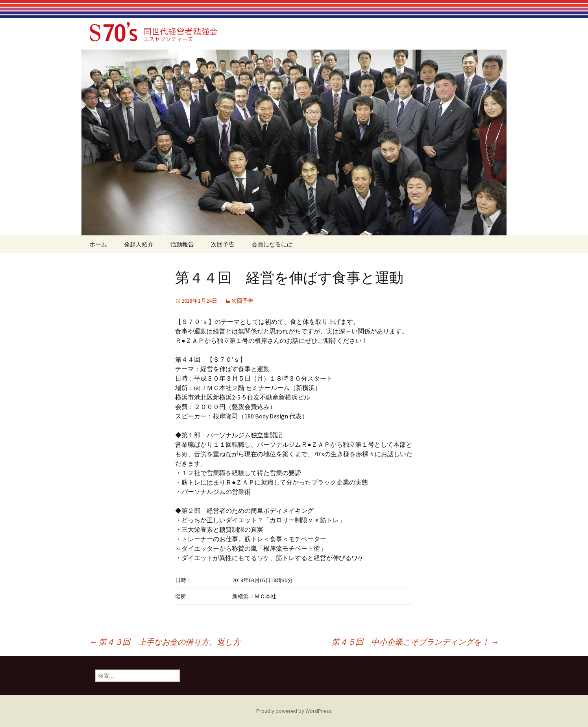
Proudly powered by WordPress (294, 711)
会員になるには (272, 244)
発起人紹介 (139, 244)
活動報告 (182, 244)
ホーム (98, 244)
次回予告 (223, 244)
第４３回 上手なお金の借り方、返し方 (165, 642)
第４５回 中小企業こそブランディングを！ (415, 642)
